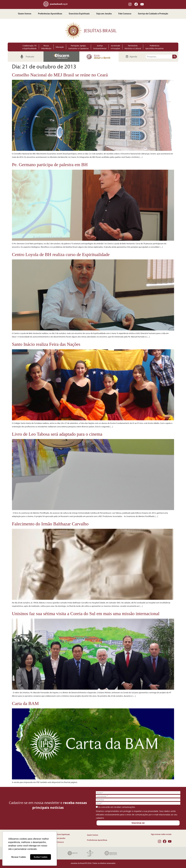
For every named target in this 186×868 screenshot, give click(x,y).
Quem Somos (25, 14)
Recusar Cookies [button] (19, 857)
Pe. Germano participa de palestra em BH (50, 165)
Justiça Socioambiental (100, 47)
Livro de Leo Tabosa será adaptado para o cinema (57, 434)
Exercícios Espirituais (79, 14)
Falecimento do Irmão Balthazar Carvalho (50, 524)
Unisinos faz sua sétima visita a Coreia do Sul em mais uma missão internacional (86, 614)
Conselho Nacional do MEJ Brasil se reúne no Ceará (60, 75)
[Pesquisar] (175, 57)
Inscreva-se (138, 823)
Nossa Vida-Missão (46, 47)
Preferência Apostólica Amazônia (154, 47)
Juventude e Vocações (115, 47)
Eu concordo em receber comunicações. (116, 807)
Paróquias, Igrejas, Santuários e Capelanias (78, 47)
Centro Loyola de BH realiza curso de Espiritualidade (61, 254)
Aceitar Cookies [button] (41, 857)
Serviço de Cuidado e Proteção (153, 14)
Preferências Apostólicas (50, 14)
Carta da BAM (25, 703)
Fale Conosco (125, 14)
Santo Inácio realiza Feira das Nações (46, 344)
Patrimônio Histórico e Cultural (133, 47)
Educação (60, 47)
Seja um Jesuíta (104, 14)
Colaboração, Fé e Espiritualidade (30, 47)
